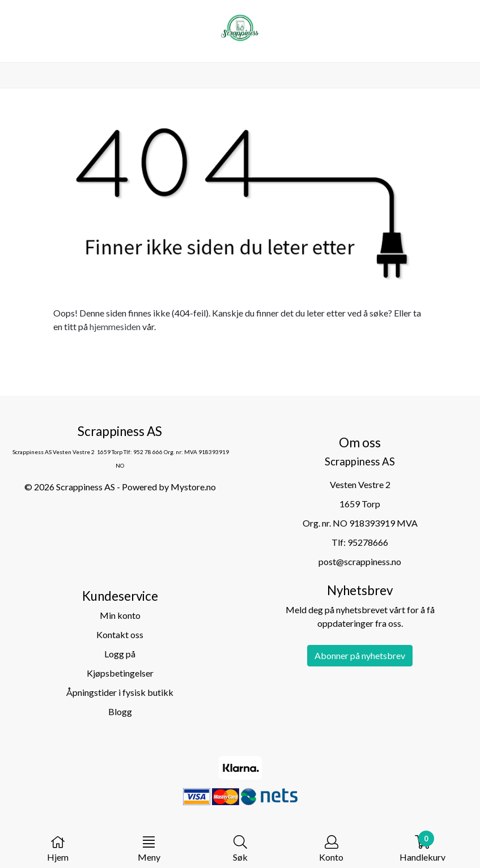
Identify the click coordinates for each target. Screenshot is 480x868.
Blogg (120, 711)
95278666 (368, 542)
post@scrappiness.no (360, 561)
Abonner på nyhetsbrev (360, 655)
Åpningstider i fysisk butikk (120, 692)
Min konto (120, 615)
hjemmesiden (115, 326)
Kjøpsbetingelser (120, 673)
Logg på (120, 654)
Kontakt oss (120, 634)
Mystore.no (193, 487)
